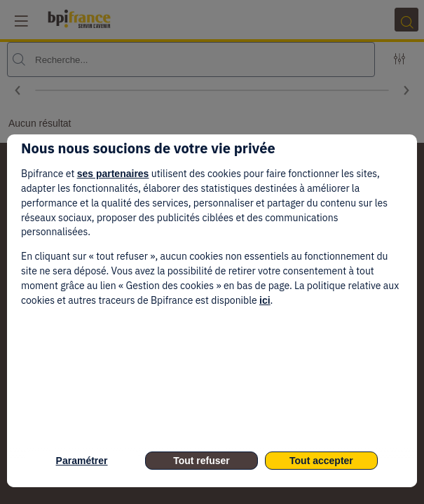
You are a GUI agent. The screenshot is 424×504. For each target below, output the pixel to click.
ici (265, 300)
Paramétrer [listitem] (82, 461)
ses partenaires (113, 174)
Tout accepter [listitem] (321, 461)
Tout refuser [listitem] (201, 461)
